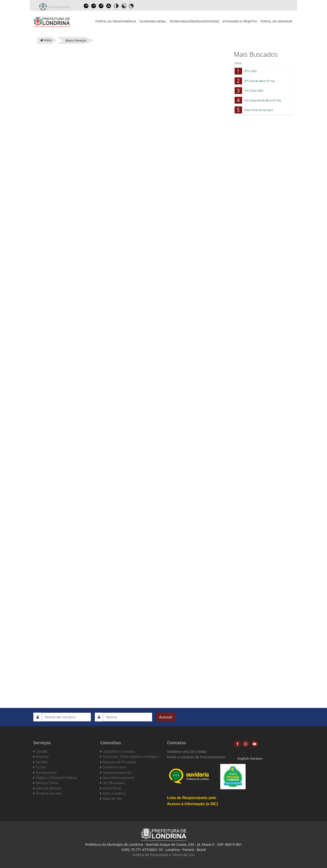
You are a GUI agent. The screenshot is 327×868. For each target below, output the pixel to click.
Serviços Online (47, 783)
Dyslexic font (109, 6)
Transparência (46, 772)
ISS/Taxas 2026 (254, 91)
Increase (86, 6)
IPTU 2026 (251, 71)
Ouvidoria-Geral (153, 21)
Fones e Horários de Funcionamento (196, 757)
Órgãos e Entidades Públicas (57, 778)
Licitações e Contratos (119, 751)
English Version (250, 758)
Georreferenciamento (118, 778)
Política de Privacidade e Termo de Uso (164, 855)
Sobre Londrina (114, 793)
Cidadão (42, 751)
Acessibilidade (59, 7)
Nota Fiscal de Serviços (259, 110)
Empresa (42, 757)
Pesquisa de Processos (119, 762)
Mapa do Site (112, 798)
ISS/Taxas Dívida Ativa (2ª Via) (263, 100)
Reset (101, 6)
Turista (41, 767)
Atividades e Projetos (240, 21)
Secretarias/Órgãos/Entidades (194, 21)
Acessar (166, 717)
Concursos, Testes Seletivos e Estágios (131, 757)
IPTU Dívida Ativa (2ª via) (260, 81)
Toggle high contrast (116, 6)
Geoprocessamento (117, 772)
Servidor (42, 762)
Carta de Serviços (48, 788)
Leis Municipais (114, 783)
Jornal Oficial (112, 788)
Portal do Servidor (276, 21)
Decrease (94, 6)
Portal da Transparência (116, 21)
